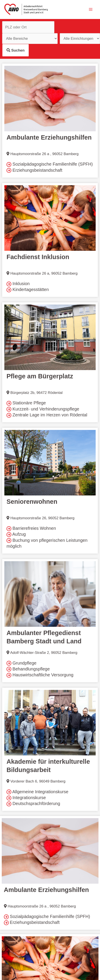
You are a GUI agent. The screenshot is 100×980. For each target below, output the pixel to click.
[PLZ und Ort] (28, 27)
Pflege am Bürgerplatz (40, 376)
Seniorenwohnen (32, 502)
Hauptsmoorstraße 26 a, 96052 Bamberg (42, 273)
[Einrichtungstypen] (30, 39)
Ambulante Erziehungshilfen (49, 137)
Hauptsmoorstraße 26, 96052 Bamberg (41, 518)
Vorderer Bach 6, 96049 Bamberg (36, 781)
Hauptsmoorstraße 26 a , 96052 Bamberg (42, 154)
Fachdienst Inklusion (38, 257)
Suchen (16, 50)
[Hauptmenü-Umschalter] (91, 9)
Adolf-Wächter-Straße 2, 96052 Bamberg (42, 653)
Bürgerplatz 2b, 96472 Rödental (35, 393)
